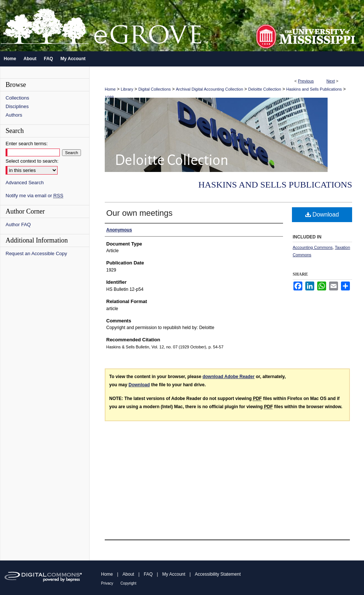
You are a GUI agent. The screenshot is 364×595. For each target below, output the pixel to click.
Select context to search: (32, 161)
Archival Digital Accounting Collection (210, 89)
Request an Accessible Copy (36, 253)
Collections (17, 98)
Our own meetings (139, 213)
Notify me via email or (34, 196)
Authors (14, 115)
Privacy (107, 583)
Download (322, 214)
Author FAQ (18, 225)
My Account (174, 574)
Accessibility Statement (218, 574)
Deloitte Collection (265, 89)
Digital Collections (154, 89)
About (128, 574)
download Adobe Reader (228, 377)
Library (127, 89)
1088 (109, 97)
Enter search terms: (27, 144)
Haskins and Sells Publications (314, 89)
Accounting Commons (313, 247)
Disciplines (17, 106)
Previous (306, 81)
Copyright (128, 583)
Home (110, 89)
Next (331, 81)
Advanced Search (25, 183)
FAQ (148, 574)
